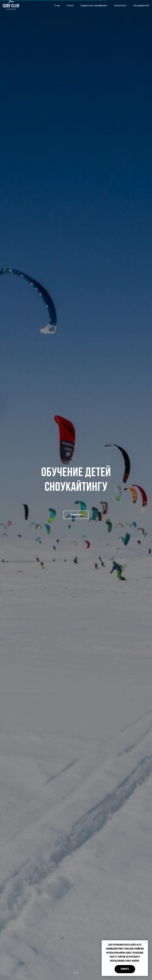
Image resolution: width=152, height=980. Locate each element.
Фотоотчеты (120, 6)
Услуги (70, 6)
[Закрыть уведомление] (146, 942)
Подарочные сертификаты (94, 6)
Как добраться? (141, 6)
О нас (57, 6)
